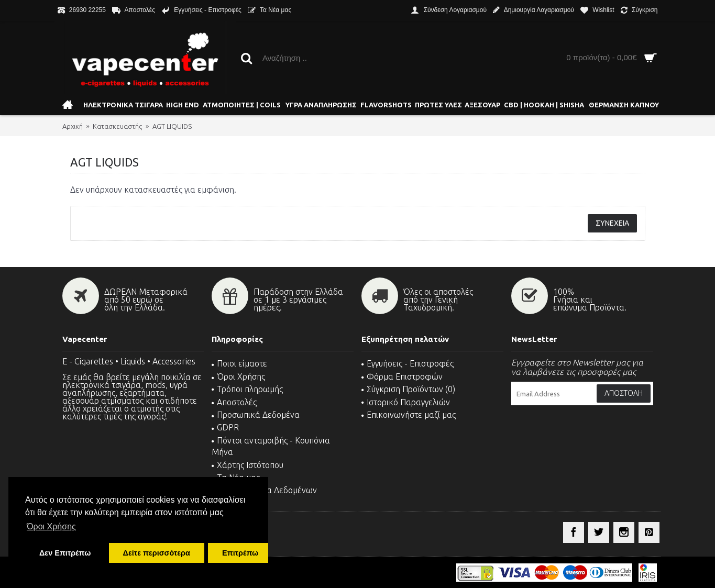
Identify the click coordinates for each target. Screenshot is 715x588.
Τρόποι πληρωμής (247, 389)
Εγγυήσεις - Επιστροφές (408, 363)
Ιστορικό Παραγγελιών (406, 402)
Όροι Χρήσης (238, 376)
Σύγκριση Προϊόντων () (408, 389)
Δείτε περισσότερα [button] (157, 553)
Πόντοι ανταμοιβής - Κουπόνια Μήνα (271, 446)
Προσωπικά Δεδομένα (256, 415)
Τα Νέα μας (236, 478)
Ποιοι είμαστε (239, 363)
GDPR (225, 427)
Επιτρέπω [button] (240, 553)
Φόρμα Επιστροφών (402, 376)
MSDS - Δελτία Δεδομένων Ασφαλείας (264, 496)
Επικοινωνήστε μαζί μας (409, 415)
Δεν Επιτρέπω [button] (65, 553)
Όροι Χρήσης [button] (51, 526)
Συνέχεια (612, 223)
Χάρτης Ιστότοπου (247, 465)
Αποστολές (234, 402)
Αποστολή (624, 393)
